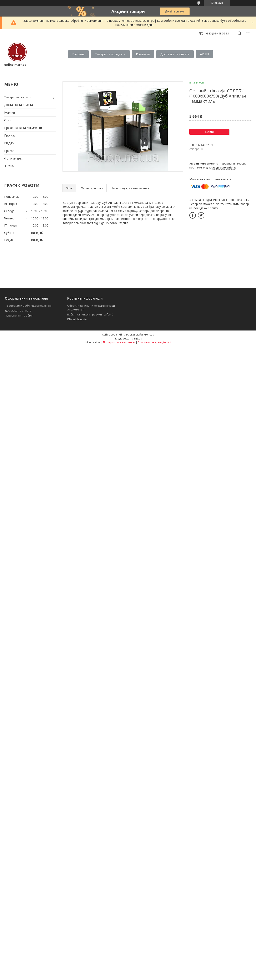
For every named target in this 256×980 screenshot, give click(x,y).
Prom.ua (149, 334)
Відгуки (9, 143)
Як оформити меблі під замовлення (28, 306)
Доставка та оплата (175, 54)
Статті (9, 120)
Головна (78, 54)
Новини (9, 112)
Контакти (143, 54)
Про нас (10, 135)
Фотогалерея (14, 158)
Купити (209, 132)
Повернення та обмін (19, 315)
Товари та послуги (109, 54)
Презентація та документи (23, 128)
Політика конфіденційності (154, 342)
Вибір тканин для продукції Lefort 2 (90, 314)
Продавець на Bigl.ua (128, 338)
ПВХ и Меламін (77, 319)
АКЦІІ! (204, 54)
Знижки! (10, 166)
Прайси (9, 151)
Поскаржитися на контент (119, 342)
